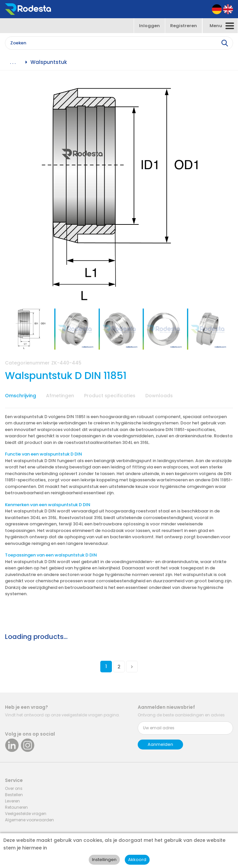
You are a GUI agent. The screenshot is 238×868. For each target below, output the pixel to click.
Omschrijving (21, 396)
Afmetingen (60, 396)
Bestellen (14, 795)
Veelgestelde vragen (26, 814)
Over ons (14, 788)
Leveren (12, 801)
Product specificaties (110, 396)
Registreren (184, 26)
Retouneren (16, 807)
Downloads (159, 396)
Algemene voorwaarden (29, 820)
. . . (13, 62)
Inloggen (149, 26)
